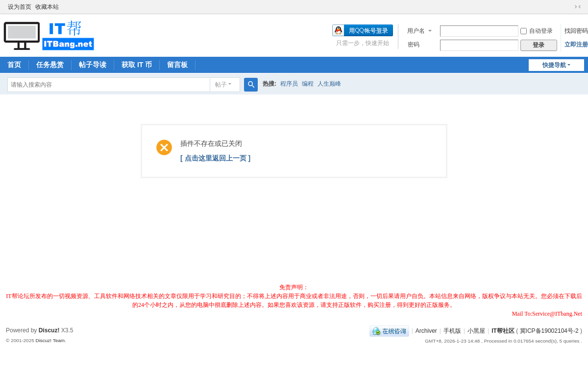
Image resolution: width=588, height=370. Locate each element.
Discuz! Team (50, 340)
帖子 (221, 85)
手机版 (452, 331)
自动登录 (537, 31)
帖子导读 (93, 65)
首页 (14, 65)
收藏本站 (47, 7)
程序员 (289, 84)
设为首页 (20, 7)
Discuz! (49, 330)
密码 (414, 45)
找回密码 (576, 31)
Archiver (426, 331)
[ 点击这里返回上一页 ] (215, 158)
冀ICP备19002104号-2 (549, 331)
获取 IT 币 (137, 65)
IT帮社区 (503, 331)
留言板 (177, 65)
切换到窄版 (578, 7)
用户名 (416, 31)
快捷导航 (554, 65)
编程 (308, 84)
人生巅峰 (329, 84)
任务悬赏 (50, 65)
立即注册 (576, 45)
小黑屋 (476, 331)
